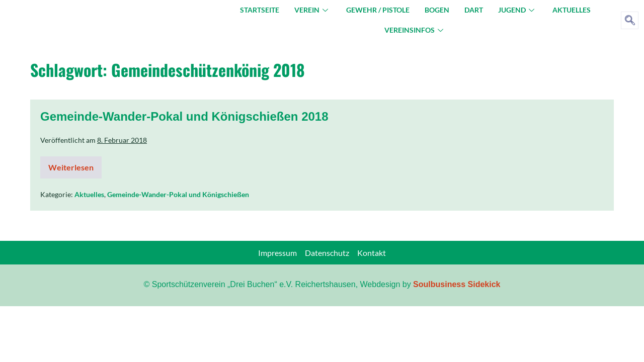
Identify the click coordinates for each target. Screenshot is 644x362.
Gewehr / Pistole (378, 10)
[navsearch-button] (630, 20)
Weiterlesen (75, 164)
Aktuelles (572, 10)
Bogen (437, 10)
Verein (311, 10)
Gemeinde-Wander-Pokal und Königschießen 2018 (184, 116)
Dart (474, 10)
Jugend (516, 10)
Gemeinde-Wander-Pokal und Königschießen (178, 194)
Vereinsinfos (414, 30)
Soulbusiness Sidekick (457, 284)
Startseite (260, 10)
